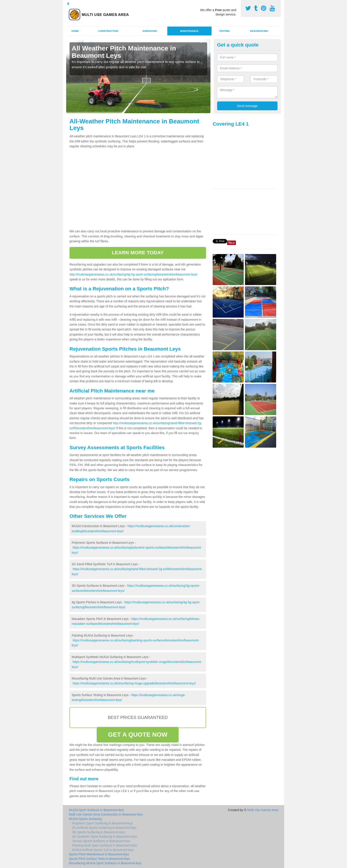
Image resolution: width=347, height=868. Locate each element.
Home (75, 31)
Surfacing (150, 31)
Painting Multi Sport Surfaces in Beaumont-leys (105, 845)
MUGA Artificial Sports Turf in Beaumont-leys (103, 850)
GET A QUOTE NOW (138, 735)
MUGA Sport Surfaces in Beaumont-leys (96, 810)
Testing (224, 31)
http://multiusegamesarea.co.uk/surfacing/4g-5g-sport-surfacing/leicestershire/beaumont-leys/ (133, 274)
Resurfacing (259, 31)
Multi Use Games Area (263, 810)
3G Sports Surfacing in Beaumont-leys (98, 832)
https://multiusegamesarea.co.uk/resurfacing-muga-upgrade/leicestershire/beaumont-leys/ (134, 683)
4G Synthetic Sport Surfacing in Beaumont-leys (105, 837)
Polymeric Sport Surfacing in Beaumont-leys (102, 823)
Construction (108, 31)
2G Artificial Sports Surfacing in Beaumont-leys (104, 828)
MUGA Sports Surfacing (85, 819)
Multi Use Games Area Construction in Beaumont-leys (106, 814)
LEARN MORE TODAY (138, 253)
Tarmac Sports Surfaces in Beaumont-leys (101, 841)
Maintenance (190, 31)
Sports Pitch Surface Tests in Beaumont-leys (99, 859)
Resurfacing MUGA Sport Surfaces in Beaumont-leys (105, 863)
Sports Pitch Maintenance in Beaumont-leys (99, 854)
